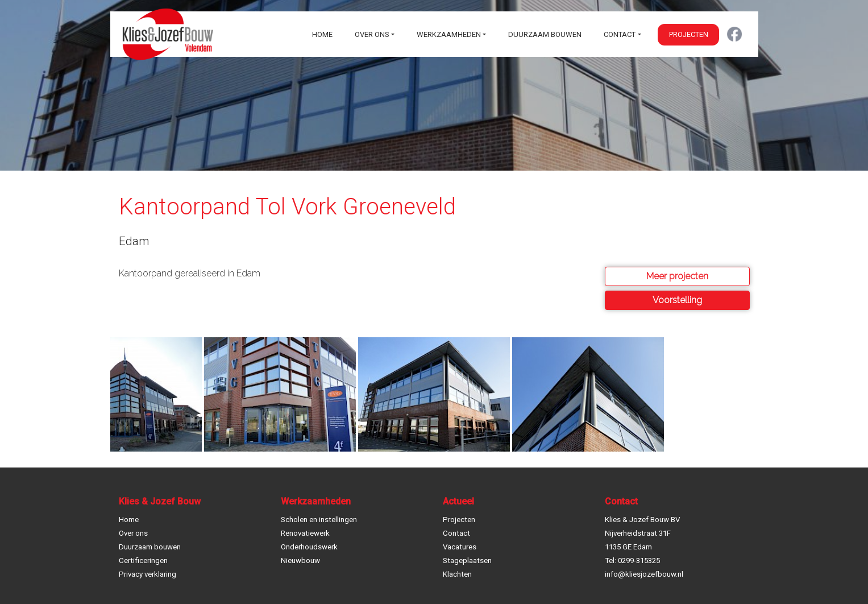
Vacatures (460, 547)
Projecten (689, 34)
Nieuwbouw (300, 560)
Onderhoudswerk (309, 547)
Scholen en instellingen (319, 520)
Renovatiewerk (305, 533)
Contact (620, 34)
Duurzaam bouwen (545, 34)
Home (322, 34)
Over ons (372, 34)
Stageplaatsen (467, 560)
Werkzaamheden (449, 34)
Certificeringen (143, 560)
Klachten (457, 574)
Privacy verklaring (148, 574)
